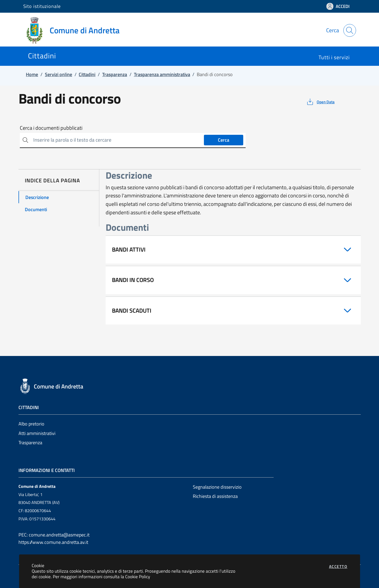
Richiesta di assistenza (215, 496)
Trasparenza (30, 443)
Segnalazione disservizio (217, 487)
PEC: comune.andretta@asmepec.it (54, 535)
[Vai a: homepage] (75, 30)
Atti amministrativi (37, 433)
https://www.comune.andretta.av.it (53, 542)
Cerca (224, 140)
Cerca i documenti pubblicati (51, 128)
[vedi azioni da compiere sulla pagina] (320, 102)
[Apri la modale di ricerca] (350, 30)
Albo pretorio (31, 424)
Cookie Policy (138, 577)
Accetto (338, 566)
